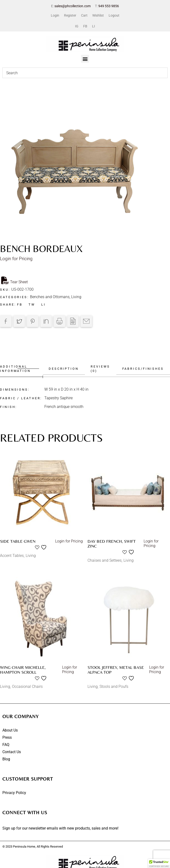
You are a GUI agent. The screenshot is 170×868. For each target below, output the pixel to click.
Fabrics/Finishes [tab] (143, 369)
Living (76, 297)
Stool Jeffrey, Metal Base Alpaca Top (116, 670)
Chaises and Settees (105, 560)
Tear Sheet (15, 280)
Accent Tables (12, 556)
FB (85, 26)
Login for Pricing (16, 259)
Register (70, 15)
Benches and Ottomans (50, 297)
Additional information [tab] (15, 369)
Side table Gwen (18, 541)
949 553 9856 (109, 6)
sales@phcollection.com (73, 6)
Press (7, 737)
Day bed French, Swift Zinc (112, 544)
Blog (6, 759)
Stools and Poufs (114, 686)
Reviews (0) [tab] (100, 369)
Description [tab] (63, 369)
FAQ (6, 745)
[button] (85, 59)
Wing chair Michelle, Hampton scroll (23, 670)
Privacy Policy (14, 793)
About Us (10, 730)
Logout (114, 15)
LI (94, 26)
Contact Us (12, 752)
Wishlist (98, 15)
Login (55, 15)
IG (77, 26)
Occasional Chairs (27, 686)
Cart (84, 15)
